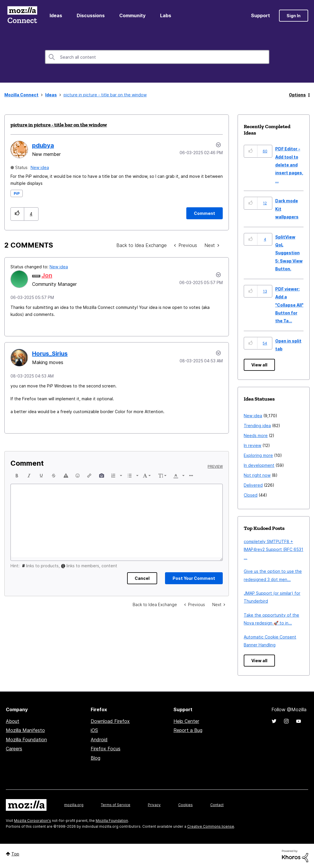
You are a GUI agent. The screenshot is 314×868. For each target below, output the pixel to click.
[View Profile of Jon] (47, 275)
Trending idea (257, 426)
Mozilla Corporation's (33, 821)
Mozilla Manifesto (25, 730)
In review (252, 445)
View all (259, 365)
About (13, 721)
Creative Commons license (211, 826)
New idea (40, 167)
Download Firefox (110, 721)
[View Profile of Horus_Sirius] (50, 354)
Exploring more (258, 455)
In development (259, 465)
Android (99, 740)
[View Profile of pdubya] (43, 145)
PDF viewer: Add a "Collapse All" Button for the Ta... (289, 305)
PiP (17, 193)
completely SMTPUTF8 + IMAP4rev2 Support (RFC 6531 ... (273, 549)
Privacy (154, 805)
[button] (17, 214)
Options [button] (297, 95)
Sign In (294, 16)
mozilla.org (74, 805)
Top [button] (15, 854)
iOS (94, 730)
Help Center (186, 721)
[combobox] (157, 57)
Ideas (56, 15)
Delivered (253, 485)
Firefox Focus (106, 749)
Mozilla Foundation (26, 740)
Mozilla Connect (22, 16)
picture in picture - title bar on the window (59, 125)
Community (132, 15)
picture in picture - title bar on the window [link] (105, 95)
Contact (217, 805)
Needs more (256, 435)
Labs (166, 15)
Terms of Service (116, 805)
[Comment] (205, 213)
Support (261, 15)
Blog (95, 758)
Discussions (91, 15)
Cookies (185, 805)
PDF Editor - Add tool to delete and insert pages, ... (289, 165)
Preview (215, 467)
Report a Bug (188, 730)
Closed (251, 495)
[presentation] (17, 476)
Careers (14, 749)
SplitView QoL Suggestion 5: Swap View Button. (289, 253)
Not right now (257, 475)
